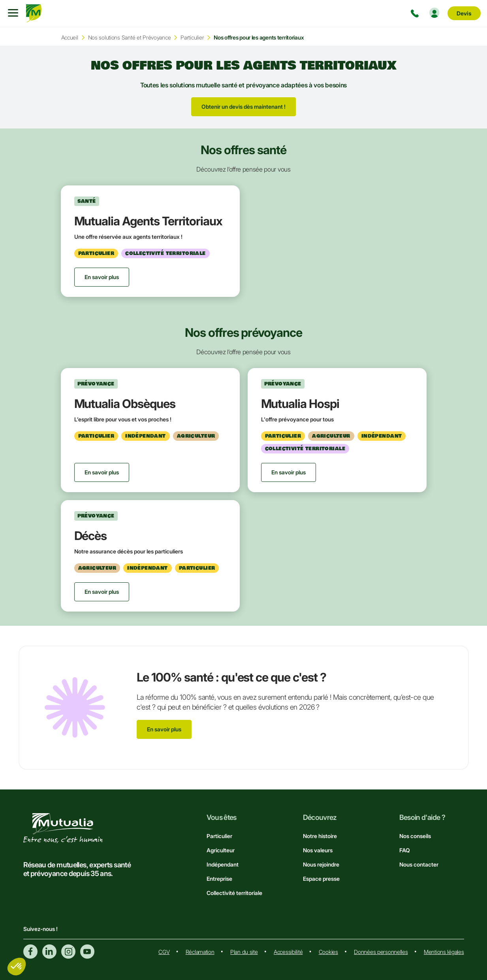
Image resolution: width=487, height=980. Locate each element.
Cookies (328, 952)
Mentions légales (444, 952)
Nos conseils (415, 836)
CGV (164, 952)
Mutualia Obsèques (125, 404)
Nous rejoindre (321, 864)
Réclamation (200, 952)
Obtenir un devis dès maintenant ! (243, 107)
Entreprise (219, 879)
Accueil (70, 37)
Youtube (87, 952)
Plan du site (244, 952)
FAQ (405, 850)
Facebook (30, 952)
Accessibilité (288, 952)
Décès (91, 536)
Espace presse (321, 879)
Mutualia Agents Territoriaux (149, 221)
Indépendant (223, 864)
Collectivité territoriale (234, 893)
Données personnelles (381, 952)
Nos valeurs (318, 850)
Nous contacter (419, 864)
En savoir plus (164, 729)
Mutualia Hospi (300, 404)
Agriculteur (221, 850)
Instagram (68, 952)
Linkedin (49, 952)
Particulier (192, 37)
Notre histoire (320, 836)
